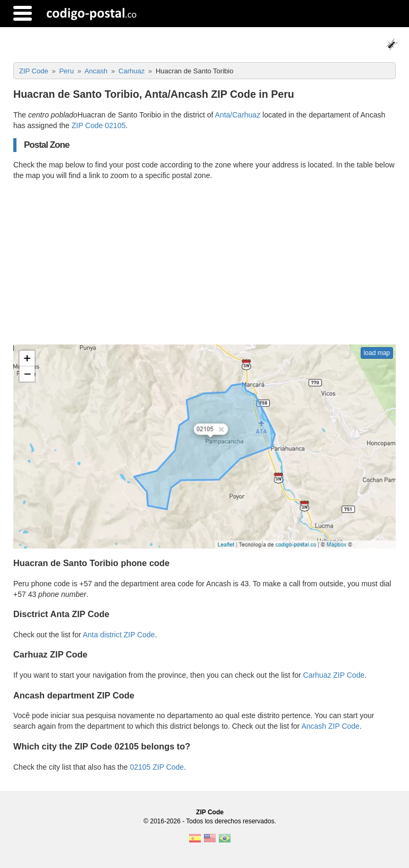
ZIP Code (210, 812)
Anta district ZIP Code (119, 635)
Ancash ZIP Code (330, 726)
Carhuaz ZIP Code (334, 675)
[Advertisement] (204, 263)
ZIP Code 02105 (99, 125)
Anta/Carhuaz (238, 115)
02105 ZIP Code (157, 767)
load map (377, 353)
